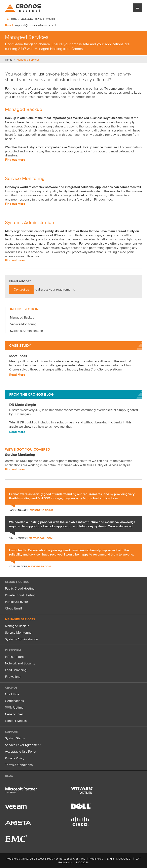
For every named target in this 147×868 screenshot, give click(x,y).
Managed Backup (24, 109)
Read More (17, 375)
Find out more (15, 160)
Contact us (21, 290)
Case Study (20, 346)
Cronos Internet (23, 8)
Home (9, 60)
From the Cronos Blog (31, 395)
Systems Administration (30, 223)
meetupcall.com (41, 538)
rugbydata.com (39, 567)
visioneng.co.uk (42, 510)
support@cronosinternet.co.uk (36, 25)
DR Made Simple (23, 405)
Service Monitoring (25, 178)
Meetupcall (18, 356)
